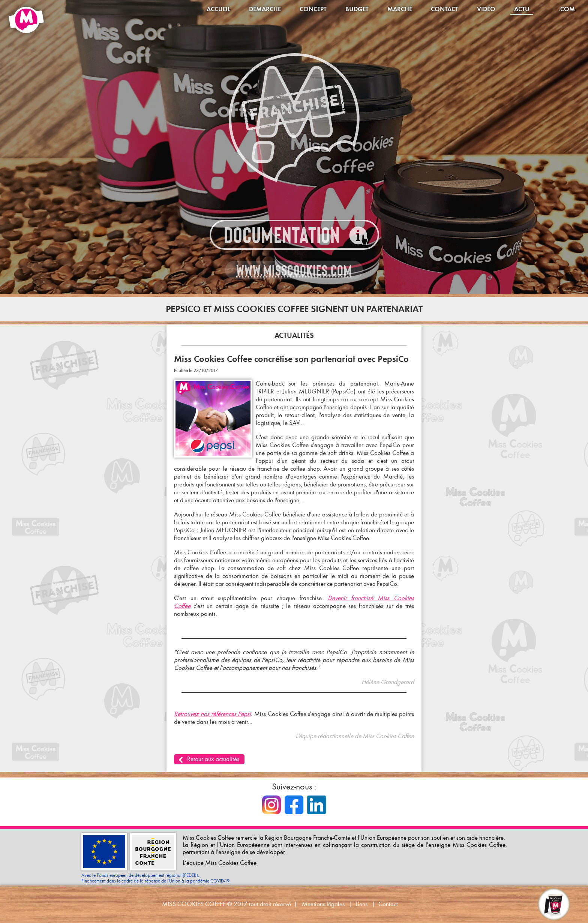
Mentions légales (323, 904)
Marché (400, 9)
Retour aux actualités (213, 759)
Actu (522, 9)
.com (567, 9)
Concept (313, 9)
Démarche (265, 9)
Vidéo (486, 9)
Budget (357, 9)
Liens (361, 904)
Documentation (282, 235)
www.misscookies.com (294, 271)
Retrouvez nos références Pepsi (212, 714)
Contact (445, 9)
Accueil (218, 9)
